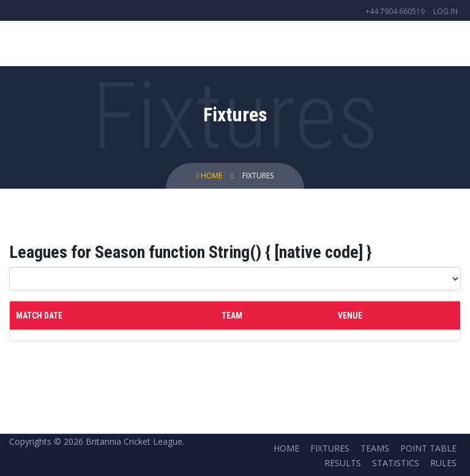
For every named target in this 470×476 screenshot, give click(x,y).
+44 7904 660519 (395, 11)
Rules (443, 463)
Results (343, 463)
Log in (446, 11)
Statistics (396, 463)
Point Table (428, 448)
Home (210, 176)
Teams (375, 448)
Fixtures (258, 176)
